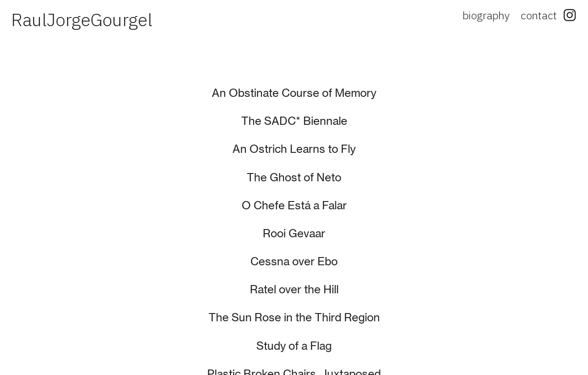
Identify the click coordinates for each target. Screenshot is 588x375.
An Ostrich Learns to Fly (294, 149)
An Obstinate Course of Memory (294, 93)
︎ (570, 15)
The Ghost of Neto (294, 177)
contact (539, 15)
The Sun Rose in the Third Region (294, 317)
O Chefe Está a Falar (294, 205)
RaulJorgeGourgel (82, 20)
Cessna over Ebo (294, 261)
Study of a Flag (294, 346)
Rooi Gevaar (294, 233)
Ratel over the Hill (294, 289)
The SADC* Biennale (294, 121)
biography (486, 15)
